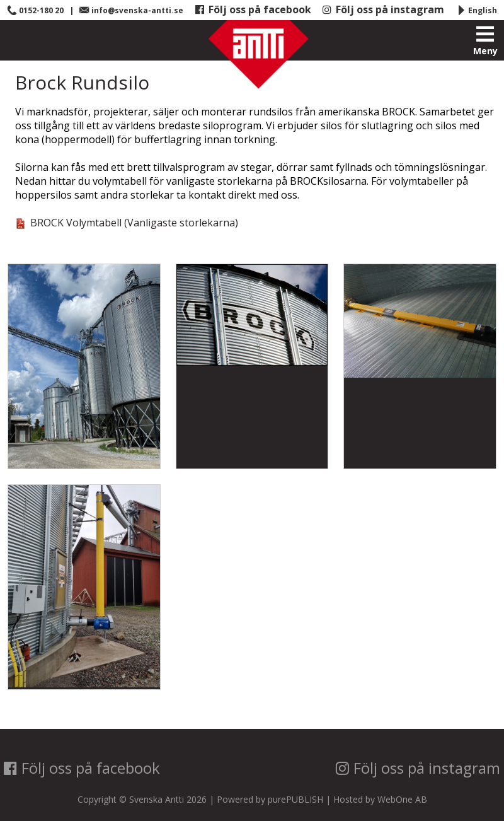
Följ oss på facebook (253, 9)
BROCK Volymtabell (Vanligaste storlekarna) (127, 223)
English (477, 10)
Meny (485, 41)
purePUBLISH (295, 799)
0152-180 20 (35, 10)
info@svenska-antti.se (131, 10)
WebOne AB (402, 799)
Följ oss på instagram (383, 9)
